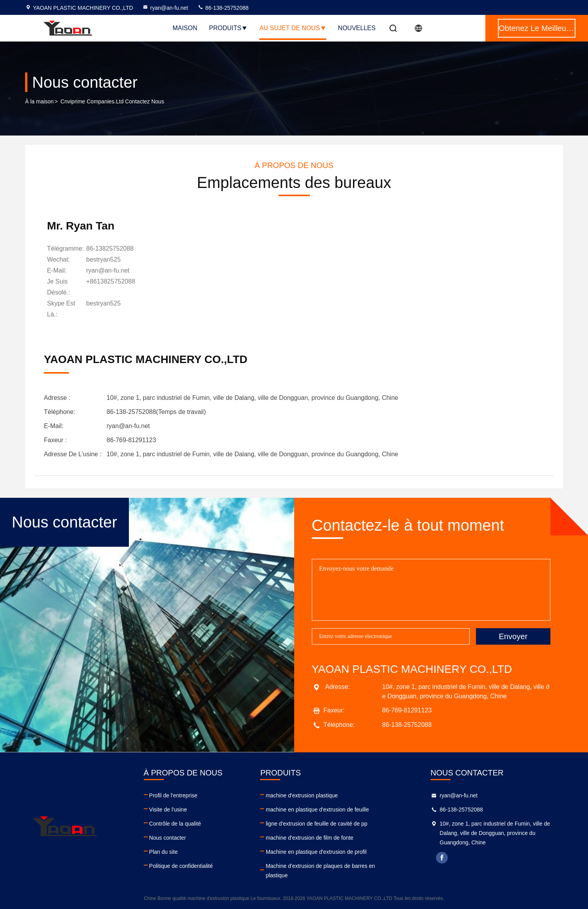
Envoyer (513, 636)
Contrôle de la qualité (175, 824)
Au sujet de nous (293, 28)
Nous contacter (168, 838)
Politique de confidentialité (181, 866)
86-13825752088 (110, 248)
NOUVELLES (357, 28)
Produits (229, 28)
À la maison (39, 101)
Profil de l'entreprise (173, 795)
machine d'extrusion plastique (302, 795)
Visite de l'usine (168, 810)
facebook (442, 858)
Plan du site (164, 852)
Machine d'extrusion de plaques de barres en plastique (320, 871)
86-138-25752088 (223, 8)
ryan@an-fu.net (165, 8)
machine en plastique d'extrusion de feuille (317, 810)
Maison (185, 28)
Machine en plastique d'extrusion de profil (316, 852)
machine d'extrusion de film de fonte (309, 838)
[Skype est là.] (103, 309)
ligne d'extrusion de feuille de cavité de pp (317, 824)
